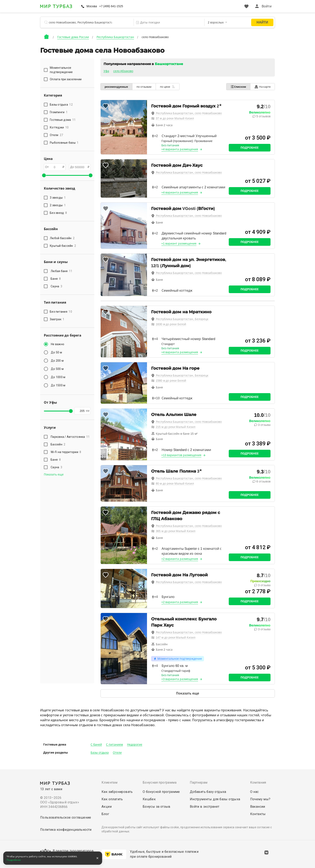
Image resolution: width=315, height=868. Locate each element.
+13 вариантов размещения (181, 455)
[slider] (44, 175)
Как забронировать (117, 792)
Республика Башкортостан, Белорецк (182, 319)
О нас (254, 792)
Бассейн (58, 444)
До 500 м (57, 369)
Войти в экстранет (205, 807)
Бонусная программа (160, 782)
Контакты (258, 814)
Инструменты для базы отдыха (215, 799)
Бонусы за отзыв (157, 807)
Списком (238, 87)
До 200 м (57, 361)
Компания (258, 782)
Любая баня (62, 271)
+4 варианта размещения (180, 149)
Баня (56, 279)
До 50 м (56, 352)
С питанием (114, 744)
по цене (168, 87)
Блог (105, 814)
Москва (92, 6)
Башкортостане (169, 64)
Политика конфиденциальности (66, 830)
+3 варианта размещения (180, 679)
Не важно (58, 344)
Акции (107, 807)
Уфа (106, 71)
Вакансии (258, 807)
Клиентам (109, 782)
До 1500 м (58, 385)
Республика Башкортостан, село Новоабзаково (189, 113)
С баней (96, 744)
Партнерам (199, 782)
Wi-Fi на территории (66, 452)
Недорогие (135, 744)
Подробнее (250, 148)
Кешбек (149, 799)
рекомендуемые (117, 87)
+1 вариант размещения (179, 244)
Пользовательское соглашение (66, 817)
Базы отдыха (100, 753)
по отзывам (144, 87)
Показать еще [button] (54, 474)
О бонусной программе (161, 792)
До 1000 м (58, 377)
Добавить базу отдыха (208, 792)
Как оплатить (112, 799)
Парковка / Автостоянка (70, 437)
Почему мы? (260, 799)
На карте (262, 87)
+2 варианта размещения (180, 559)
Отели (117, 753)
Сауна (56, 286)
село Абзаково (123, 71)
